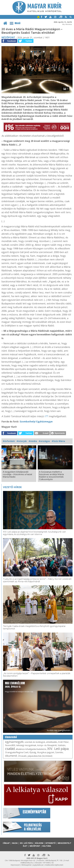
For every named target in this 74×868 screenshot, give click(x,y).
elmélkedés (52, 742)
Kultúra (47, 846)
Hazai (15, 843)
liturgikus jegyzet (46, 752)
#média (33, 441)
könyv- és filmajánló (47, 745)
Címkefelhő (11, 737)
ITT (47, 416)
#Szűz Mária (58, 441)
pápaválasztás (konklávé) (40, 756)
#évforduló (9, 441)
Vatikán (62, 745)
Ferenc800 (10, 745)
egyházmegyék (14, 742)
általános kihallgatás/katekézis (31, 749)
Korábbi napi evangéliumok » (59, 730)
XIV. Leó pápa (58, 749)
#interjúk (22, 441)
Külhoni (39, 843)
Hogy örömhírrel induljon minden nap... (20, 687)
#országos (44, 441)
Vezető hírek (12, 487)
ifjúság (33, 752)
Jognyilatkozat (38, 865)
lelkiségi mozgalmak (26, 745)
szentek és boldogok (35, 742)
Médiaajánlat (26, 865)
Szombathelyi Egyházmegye (36, 421)
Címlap (6, 843)
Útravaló (22, 756)
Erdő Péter (64, 742)
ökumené (11, 756)
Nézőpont (8, 37)
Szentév (59, 752)
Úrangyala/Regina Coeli (17, 752)
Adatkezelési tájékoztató (54, 865)
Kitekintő (51, 843)
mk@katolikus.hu (27, 863)
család (10, 749)
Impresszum (15, 865)
